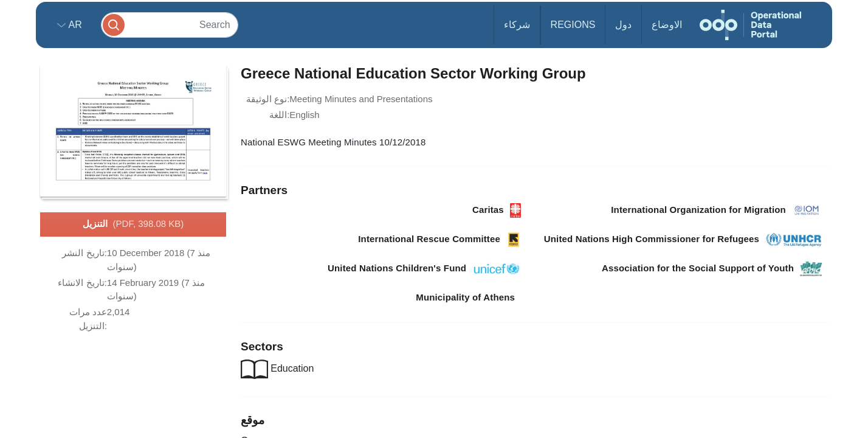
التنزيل (133, 224)
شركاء (517, 25)
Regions (573, 25)
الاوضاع (667, 25)
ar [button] (74, 25)
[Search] (170, 25)
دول (623, 25)
